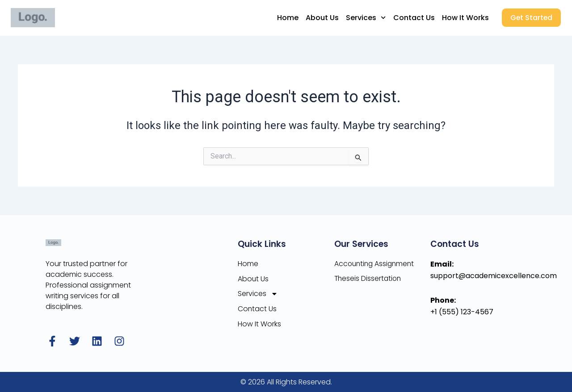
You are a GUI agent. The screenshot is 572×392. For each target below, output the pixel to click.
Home (286, 18)
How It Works (464, 18)
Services (364, 18)
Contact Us (412, 18)
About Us (321, 18)
